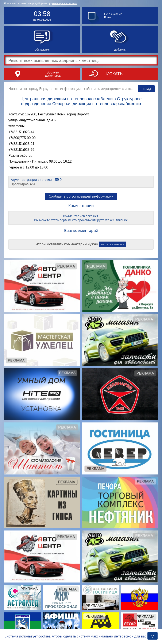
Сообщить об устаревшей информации (81, 196)
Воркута (53, 72)
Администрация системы (63, 3)
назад (146, 89)
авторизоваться (113, 244)
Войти (108, 17)
